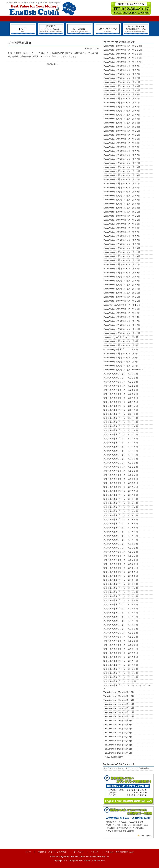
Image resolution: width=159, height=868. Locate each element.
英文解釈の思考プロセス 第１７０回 (121, 584)
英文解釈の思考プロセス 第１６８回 (121, 592)
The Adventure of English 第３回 (118, 745)
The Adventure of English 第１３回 (119, 704)
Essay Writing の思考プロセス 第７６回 (122, 159)
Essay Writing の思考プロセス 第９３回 (122, 90)
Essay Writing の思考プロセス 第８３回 (122, 131)
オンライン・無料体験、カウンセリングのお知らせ (127, 768)
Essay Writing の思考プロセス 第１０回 (122, 333)
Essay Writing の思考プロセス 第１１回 (122, 329)
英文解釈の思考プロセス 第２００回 (121, 463)
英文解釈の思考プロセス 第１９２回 (121, 495)
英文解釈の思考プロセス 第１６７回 (121, 596)
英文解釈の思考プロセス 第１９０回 (121, 503)
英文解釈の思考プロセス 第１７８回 (121, 552)
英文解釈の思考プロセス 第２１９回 (122, 386)
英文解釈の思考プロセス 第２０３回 (121, 451)
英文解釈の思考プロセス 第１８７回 (121, 515)
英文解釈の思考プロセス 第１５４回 (121, 649)
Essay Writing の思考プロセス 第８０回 (122, 143)
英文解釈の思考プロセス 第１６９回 (121, 588)
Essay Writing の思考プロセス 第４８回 (122, 273)
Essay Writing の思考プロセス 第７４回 (122, 167)
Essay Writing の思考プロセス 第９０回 (122, 103)
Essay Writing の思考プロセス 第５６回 (122, 240)
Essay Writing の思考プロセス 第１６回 (122, 309)
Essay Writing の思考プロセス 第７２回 (122, 175)
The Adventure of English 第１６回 (119, 692)
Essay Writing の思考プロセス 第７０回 (122, 183)
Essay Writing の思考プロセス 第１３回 (122, 321)
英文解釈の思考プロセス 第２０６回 (121, 439)
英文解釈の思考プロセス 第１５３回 (121, 653)
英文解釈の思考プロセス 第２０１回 (121, 459)
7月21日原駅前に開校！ (114, 757)
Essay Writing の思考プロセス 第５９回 (122, 228)
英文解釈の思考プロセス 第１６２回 (121, 617)
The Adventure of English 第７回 (118, 729)
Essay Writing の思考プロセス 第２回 (121, 366)
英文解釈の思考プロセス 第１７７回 (121, 556)
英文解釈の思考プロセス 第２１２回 (121, 414)
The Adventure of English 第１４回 (119, 700)
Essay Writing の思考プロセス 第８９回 (122, 107)
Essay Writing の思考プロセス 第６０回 (122, 224)
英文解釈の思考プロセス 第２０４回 (121, 447)
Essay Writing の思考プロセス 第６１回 (122, 220)
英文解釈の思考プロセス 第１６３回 (121, 613)
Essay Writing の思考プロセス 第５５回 (122, 244)
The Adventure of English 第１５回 (119, 696)
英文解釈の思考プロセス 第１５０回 (121, 665)
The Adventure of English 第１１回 (119, 712)
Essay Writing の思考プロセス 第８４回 (122, 127)
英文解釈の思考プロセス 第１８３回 (121, 532)
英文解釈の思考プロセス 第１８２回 (121, 536)
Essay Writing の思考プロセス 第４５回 (122, 285)
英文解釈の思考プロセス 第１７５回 (121, 564)
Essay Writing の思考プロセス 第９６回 (122, 78)
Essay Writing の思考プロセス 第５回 (121, 354)
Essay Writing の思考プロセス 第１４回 (122, 317)
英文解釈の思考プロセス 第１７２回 (121, 576)
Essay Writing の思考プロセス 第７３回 (122, 171)
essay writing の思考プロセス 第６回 (121, 349)
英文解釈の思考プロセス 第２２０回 (122, 382)
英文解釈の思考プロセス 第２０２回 (121, 455)
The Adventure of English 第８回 (118, 725)
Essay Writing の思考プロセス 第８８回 (122, 111)
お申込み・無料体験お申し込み (120, 852)
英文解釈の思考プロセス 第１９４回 (121, 487)
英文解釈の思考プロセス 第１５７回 (121, 637)
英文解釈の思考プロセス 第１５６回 (121, 641)
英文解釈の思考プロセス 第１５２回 (121, 657)
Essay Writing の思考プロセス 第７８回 (122, 151)
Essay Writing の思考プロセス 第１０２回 (123, 54)
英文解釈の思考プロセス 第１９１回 (121, 499)
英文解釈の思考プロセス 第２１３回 (121, 410)
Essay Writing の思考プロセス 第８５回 (122, 123)
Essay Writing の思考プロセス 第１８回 (122, 301)
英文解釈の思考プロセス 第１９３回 (121, 491)
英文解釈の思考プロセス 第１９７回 (121, 475)
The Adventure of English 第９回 (118, 720)
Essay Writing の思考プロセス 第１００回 (123, 62)
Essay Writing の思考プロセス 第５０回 (122, 264)
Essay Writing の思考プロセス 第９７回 (122, 74)
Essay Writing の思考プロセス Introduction (123, 370)
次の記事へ (52, 64)
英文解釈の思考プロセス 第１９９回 (121, 467)
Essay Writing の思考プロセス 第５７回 (122, 236)
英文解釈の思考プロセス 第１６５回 (121, 604)
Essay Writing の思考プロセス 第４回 (121, 358)
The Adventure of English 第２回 (118, 749)
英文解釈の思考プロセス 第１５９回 (121, 629)
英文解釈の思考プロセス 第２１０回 (121, 422)
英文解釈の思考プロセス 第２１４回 (121, 406)
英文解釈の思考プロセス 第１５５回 (121, 645)
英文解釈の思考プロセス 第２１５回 (122, 402)
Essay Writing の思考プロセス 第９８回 (122, 70)
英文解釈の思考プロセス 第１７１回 (121, 580)
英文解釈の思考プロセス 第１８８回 (121, 511)
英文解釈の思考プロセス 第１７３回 (121, 572)
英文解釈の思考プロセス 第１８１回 (121, 540)
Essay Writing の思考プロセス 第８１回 (122, 139)
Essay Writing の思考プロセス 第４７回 (122, 277)
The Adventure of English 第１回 (118, 753)
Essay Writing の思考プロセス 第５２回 (122, 256)
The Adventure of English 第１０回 (119, 716)
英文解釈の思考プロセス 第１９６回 (121, 479)
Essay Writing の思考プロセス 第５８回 (122, 232)
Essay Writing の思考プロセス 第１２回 (122, 325)
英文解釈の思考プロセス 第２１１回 (121, 418)
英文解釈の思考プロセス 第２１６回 (121, 398)
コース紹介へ (146, 836)
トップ (28, 852)
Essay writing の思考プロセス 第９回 (121, 337)
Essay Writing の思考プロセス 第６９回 (122, 188)
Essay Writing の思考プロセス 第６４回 (123, 208)
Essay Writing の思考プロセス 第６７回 (123, 196)
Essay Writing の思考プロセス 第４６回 (122, 281)
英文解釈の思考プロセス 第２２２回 (122, 374)
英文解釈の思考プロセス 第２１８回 (122, 390)
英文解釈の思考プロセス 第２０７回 (121, 434)
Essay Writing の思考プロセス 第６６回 (122, 200)
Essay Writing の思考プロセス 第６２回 (122, 216)
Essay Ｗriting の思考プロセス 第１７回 (122, 305)
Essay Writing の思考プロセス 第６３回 (123, 212)
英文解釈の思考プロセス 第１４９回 (121, 669)
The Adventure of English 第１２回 (119, 708)
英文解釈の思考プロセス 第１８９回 (121, 507)
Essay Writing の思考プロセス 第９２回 (122, 94)
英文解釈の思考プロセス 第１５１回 (121, 661)
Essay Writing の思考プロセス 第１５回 (122, 313)
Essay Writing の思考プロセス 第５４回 (122, 248)
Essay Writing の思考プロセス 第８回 (121, 341)
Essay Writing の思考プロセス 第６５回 (123, 204)
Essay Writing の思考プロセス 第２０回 (122, 293)
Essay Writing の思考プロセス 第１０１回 (123, 58)
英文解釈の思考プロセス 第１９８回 (121, 471)
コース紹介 (78, 852)
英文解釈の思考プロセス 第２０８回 (121, 430)
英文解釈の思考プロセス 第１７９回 (121, 548)
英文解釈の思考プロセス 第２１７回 (122, 394)
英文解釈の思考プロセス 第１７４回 (121, 568)
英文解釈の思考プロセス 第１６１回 (121, 621)
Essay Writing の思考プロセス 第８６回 (122, 119)
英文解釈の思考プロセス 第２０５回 (121, 443)
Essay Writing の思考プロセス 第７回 (121, 345)
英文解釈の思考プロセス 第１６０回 (121, 625)
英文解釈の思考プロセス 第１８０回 (121, 544)
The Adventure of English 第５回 (118, 737)
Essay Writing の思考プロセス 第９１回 (122, 98)
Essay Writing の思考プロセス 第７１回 (122, 179)
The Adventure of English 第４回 (118, 741)
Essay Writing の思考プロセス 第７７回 (122, 155)
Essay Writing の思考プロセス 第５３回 (122, 252)
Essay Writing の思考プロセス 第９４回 (122, 86)
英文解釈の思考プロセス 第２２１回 (123, 378)
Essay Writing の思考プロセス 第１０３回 (123, 50)
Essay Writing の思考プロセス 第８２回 (122, 135)
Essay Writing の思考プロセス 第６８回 (122, 192)
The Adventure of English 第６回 (118, 733)
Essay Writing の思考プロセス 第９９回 (122, 66)
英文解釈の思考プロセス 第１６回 (120, 681)
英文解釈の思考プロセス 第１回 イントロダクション (128, 687)
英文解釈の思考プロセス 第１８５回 (121, 524)
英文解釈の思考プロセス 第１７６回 (121, 560)
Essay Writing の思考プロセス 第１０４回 (123, 46)
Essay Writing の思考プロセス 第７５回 (122, 163)
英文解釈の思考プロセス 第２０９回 (121, 426)
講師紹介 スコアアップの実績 (52, 852)
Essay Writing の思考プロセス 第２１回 (122, 289)
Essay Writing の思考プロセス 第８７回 (122, 115)
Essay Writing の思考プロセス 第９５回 (122, 82)
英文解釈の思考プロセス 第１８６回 (121, 519)
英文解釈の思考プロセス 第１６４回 (121, 609)
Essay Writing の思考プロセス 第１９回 (122, 297)
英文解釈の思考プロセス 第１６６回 (121, 600)
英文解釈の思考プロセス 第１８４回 (121, 528)
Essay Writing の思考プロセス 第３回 (121, 362)
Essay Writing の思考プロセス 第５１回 (122, 260)
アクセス (95, 852)
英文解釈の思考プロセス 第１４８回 (121, 673)
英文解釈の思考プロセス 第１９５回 (121, 483)
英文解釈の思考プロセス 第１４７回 (121, 677)
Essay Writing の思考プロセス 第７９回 (122, 147)
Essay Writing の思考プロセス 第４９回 (122, 268)
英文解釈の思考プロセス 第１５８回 (121, 633)
